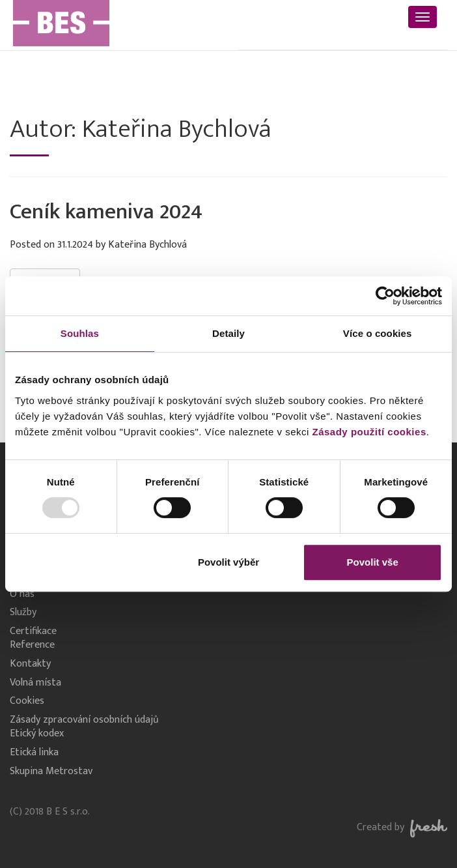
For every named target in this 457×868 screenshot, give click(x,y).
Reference (32, 645)
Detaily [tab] (228, 333)
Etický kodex (37, 734)
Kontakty (30, 664)
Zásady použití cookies (369, 432)
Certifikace (33, 632)
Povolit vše (373, 562)
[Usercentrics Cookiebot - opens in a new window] (385, 296)
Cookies (27, 702)
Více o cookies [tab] (378, 333)
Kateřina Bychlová (147, 245)
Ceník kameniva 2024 (106, 212)
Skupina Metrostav (51, 772)
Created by (402, 827)
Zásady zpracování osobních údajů (84, 720)
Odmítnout (85, 562)
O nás (22, 595)
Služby (23, 613)
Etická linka (34, 753)
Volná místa (35, 683)
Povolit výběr (228, 562)
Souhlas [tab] (80, 333)
